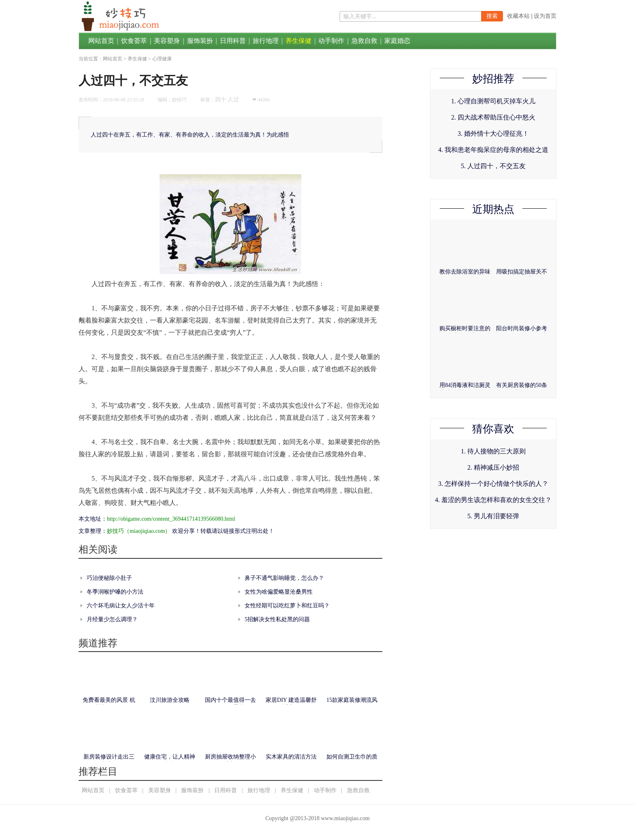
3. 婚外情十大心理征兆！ (493, 134)
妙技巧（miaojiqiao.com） (139, 531)
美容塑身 (167, 41)
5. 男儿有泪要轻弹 (493, 516)
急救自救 (364, 41)
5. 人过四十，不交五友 (493, 166)
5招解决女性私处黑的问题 (277, 619)
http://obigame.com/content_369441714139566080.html (171, 519)
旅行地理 (266, 41)
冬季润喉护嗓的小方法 (115, 592)
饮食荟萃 (134, 41)
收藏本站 (518, 16)
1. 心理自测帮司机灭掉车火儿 (493, 101)
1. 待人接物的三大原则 (493, 451)
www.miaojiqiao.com (345, 818)
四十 (221, 99)
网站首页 (101, 41)
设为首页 (545, 16)
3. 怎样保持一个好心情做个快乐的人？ (493, 484)
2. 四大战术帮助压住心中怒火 (493, 117)
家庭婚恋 (397, 41)
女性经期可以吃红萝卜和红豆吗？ (287, 606)
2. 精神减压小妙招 (493, 467)
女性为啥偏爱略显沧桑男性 (279, 592)
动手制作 (331, 41)
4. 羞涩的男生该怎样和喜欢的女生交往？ (493, 500)
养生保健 (298, 41)
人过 (233, 99)
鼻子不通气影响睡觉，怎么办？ (284, 578)
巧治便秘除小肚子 (109, 578)
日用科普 (233, 41)
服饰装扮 (200, 41)
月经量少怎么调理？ (112, 619)
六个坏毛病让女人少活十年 (121, 606)
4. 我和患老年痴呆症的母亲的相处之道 (493, 150)
